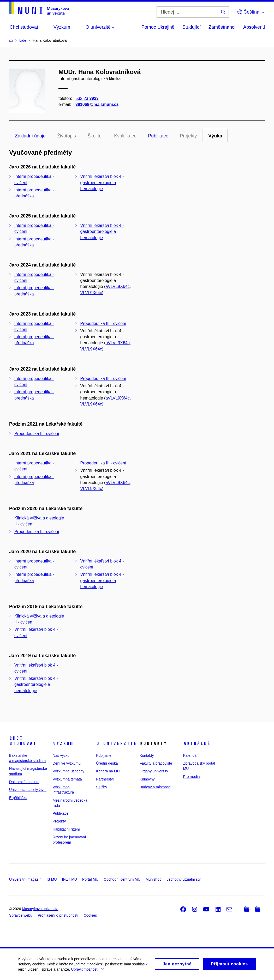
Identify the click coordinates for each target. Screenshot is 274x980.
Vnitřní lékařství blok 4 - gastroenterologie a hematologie (102, 182)
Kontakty (147, 755)
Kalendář (190, 755)
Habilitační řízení (66, 829)
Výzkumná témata (67, 779)
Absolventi (254, 27)
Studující (192, 27)
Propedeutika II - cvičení (37, 434)
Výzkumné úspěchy (68, 771)
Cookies (90, 915)
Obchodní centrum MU (122, 879)
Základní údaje (30, 136)
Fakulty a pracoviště (156, 763)
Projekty (188, 136)
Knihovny (147, 779)
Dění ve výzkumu (67, 763)
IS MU (52, 879)
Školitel (95, 136)
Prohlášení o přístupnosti (58, 915)
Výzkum (63, 743)
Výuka (215, 136)
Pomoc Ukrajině (158, 27)
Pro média (192, 777)
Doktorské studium (24, 782)
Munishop (154, 879)
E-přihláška (18, 798)
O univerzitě (116, 743)
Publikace (158, 136)
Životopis (67, 136)
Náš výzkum (63, 755)
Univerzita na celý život (28, 790)
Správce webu (21, 915)
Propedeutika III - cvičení (103, 323)
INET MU (70, 879)
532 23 (87, 98)
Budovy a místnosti (155, 787)
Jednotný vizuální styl (184, 879)
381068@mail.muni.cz (97, 104)
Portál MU (90, 879)
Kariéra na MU (108, 771)
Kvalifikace (125, 136)
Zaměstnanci (222, 27)
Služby (102, 787)
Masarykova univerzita (40, 909)
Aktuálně (197, 743)
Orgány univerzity (154, 771)
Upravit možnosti (87, 971)
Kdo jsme (104, 755)
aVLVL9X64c (117, 286)
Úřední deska (107, 763)
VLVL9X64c (91, 293)
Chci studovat (23, 741)
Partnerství (105, 779)
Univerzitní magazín (25, 879)
